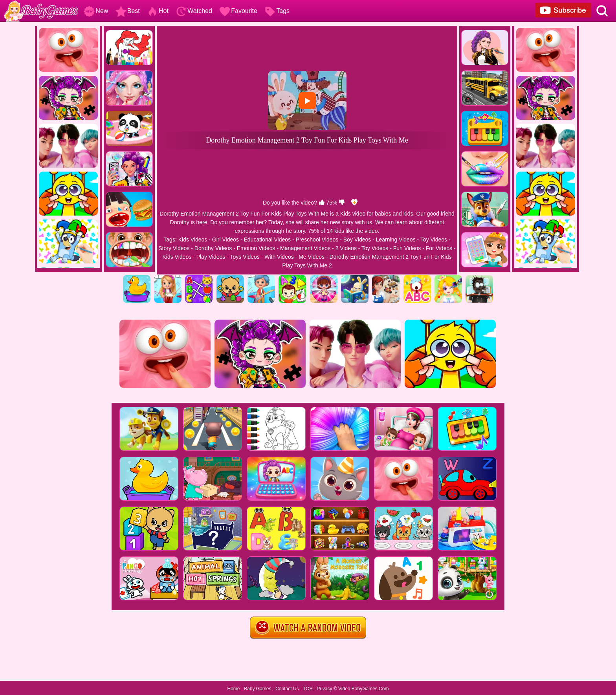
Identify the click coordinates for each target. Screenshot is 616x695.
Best (128, 11)
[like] (322, 203)
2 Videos (346, 248)
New (96, 11)
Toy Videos (434, 240)
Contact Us (287, 689)
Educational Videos (267, 240)
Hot (158, 11)
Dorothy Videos (213, 248)
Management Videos (305, 248)
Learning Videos (396, 240)
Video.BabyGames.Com (364, 689)
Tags (277, 11)
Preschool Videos (317, 240)
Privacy (324, 689)
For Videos (439, 248)
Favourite (238, 11)
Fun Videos (407, 248)
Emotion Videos (256, 248)
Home (233, 689)
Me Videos (312, 257)
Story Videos (174, 248)
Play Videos (211, 257)
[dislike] (342, 203)
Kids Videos (193, 240)
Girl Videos (225, 240)
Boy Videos (357, 240)
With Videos (279, 257)
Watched (194, 11)
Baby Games (258, 689)
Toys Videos (245, 257)
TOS (308, 689)
